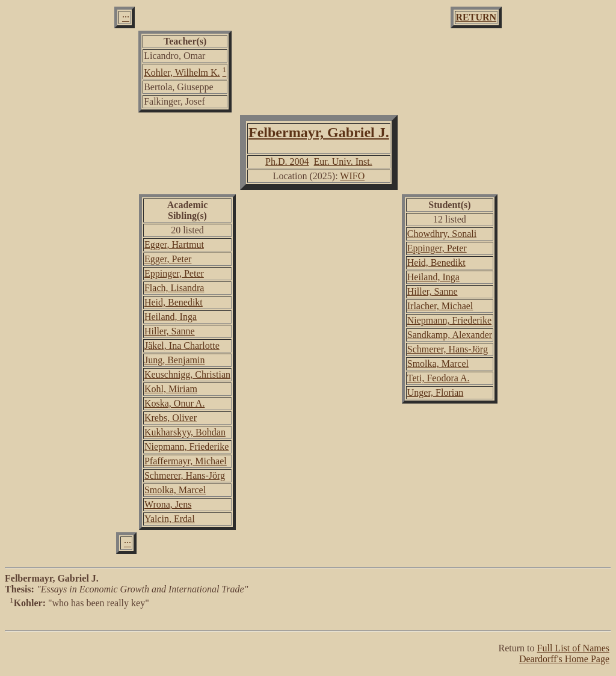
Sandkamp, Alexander (450, 335)
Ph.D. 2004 (287, 161)
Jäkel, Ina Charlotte (182, 346)
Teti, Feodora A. (439, 378)
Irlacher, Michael (440, 306)
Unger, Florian (436, 392)
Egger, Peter (168, 259)
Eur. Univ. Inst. (343, 161)
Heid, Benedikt (174, 302)
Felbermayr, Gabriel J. (319, 132)
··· (126, 17)
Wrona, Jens (168, 504)
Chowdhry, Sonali (442, 234)
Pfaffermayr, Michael (186, 461)
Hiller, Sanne (170, 331)
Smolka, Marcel (175, 490)
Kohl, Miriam (171, 389)
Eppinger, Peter (174, 273)
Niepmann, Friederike (186, 447)
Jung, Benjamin (174, 360)
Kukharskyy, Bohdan (185, 432)
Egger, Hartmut (174, 244)
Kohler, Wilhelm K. (182, 72)
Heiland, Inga (171, 317)
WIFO (352, 176)
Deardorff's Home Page (564, 659)
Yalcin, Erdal (170, 519)
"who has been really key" (308, 615)
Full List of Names (573, 648)
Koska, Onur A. (174, 403)
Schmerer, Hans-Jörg (185, 475)
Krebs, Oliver (171, 418)
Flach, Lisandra (174, 288)
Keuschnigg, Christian (187, 374)
